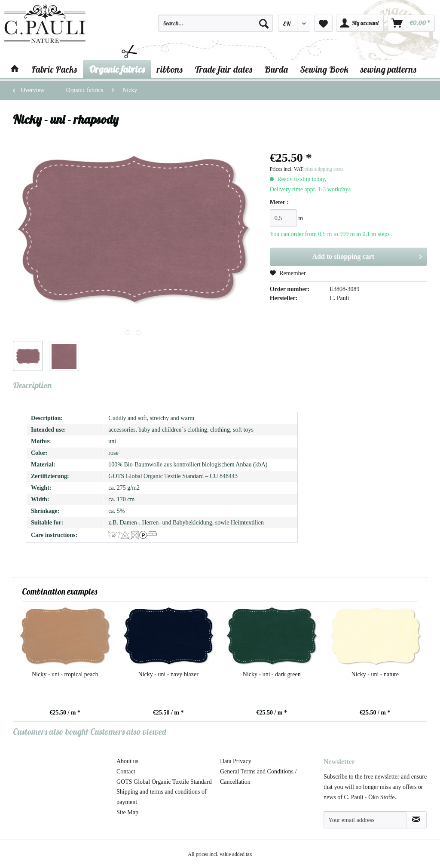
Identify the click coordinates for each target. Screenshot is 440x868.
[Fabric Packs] (54, 69)
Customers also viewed (128, 732)
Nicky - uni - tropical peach (65, 674)
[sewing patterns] (388, 69)
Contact (126, 771)
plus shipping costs (324, 169)
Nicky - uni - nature (375, 674)
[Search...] (215, 23)
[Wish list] (323, 23)
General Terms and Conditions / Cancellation (258, 777)
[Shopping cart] (411, 23)
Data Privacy (236, 761)
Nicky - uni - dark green (272, 674)
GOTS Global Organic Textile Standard (164, 782)
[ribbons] (170, 69)
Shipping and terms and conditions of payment (162, 797)
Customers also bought (51, 732)
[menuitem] (215, 27)
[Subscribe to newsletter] (416, 820)
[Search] (264, 23)
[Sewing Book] (324, 69)
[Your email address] (365, 820)
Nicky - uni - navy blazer (168, 674)
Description (32, 385)
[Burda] (276, 69)
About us (127, 761)
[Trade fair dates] (223, 69)
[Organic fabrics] (117, 69)
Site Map (127, 812)
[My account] (360, 23)
